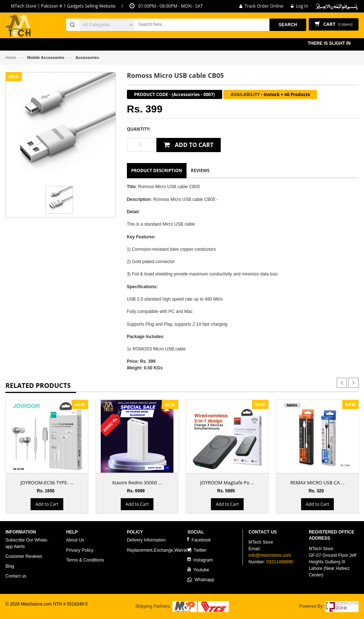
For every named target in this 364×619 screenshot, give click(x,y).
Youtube (198, 570)
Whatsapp (201, 580)
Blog (10, 566)
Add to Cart (47, 504)
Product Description (157, 170)
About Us (75, 540)
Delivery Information (146, 540)
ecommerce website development (38, 610)
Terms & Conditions (85, 560)
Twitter (197, 550)
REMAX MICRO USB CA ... (317, 483)
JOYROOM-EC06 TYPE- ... (47, 483)
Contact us (16, 576)
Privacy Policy (80, 550)
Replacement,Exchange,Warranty (159, 550)
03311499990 (280, 562)
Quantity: (139, 129)
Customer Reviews (24, 556)
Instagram (200, 560)
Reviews (200, 170)
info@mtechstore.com (270, 555)
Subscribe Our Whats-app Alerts (27, 543)
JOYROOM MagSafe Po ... (227, 483)
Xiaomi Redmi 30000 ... (137, 483)
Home (11, 57)
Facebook (199, 540)
